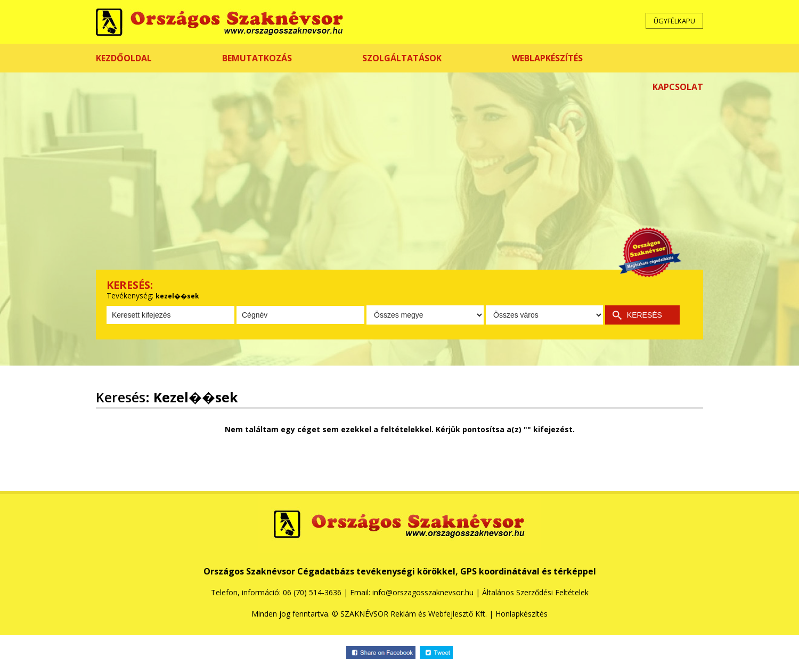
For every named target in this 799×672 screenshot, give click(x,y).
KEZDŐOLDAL (124, 58)
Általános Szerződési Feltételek (535, 592)
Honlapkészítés (521, 614)
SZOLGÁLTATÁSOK (402, 58)
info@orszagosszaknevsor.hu (423, 592)
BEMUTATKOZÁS (257, 58)
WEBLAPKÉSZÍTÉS (547, 58)
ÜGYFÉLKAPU (674, 21)
